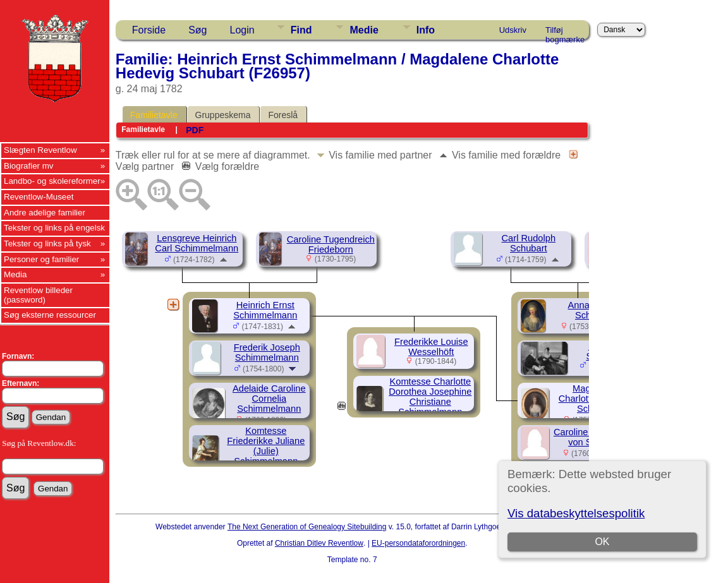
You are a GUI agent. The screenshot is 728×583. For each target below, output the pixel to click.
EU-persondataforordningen (418, 543)
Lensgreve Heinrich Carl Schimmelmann (197, 243)
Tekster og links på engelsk (54, 228)
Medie (364, 30)
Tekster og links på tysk (47, 243)
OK (603, 542)
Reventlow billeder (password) (38, 295)
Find (301, 30)
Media (15, 274)
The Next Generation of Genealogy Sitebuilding (307, 527)
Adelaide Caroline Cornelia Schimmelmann (269, 399)
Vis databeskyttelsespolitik (576, 513)
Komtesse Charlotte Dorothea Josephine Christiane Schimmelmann (430, 397)
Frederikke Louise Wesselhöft (431, 347)
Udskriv (513, 30)
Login (242, 30)
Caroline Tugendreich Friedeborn (331, 244)
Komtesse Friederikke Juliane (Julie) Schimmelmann (266, 446)
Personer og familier (41, 259)
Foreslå (283, 115)
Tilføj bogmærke (565, 32)
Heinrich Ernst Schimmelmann (265, 310)
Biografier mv (29, 166)
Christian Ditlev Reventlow (319, 543)
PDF (195, 130)
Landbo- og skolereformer (52, 181)
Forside (149, 30)
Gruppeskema (223, 115)
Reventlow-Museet (39, 197)
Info (426, 30)
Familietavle (154, 115)
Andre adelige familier (45, 213)
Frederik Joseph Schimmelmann (267, 352)
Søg (197, 30)
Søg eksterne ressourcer (50, 315)
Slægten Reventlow (40, 150)
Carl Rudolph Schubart (529, 243)
